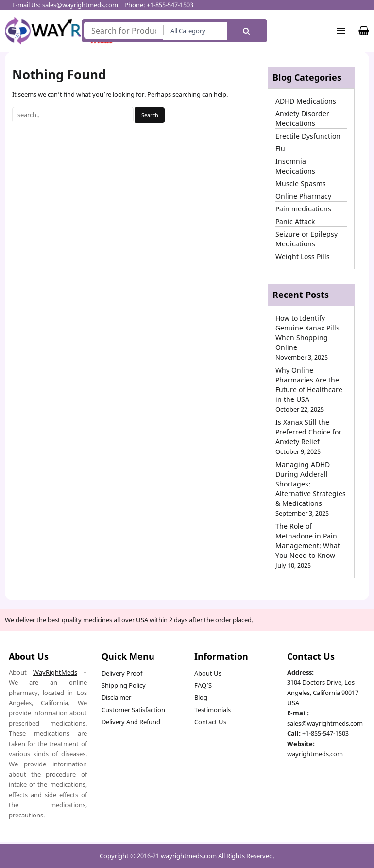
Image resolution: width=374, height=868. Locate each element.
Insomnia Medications (295, 166)
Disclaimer (116, 697)
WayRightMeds (55, 672)
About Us (208, 673)
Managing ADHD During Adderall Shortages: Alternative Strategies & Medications (311, 484)
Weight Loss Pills (303, 256)
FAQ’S (203, 685)
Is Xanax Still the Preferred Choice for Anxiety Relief (308, 432)
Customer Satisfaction (133, 710)
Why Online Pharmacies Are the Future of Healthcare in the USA (309, 385)
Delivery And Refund (131, 722)
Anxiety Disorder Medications (302, 118)
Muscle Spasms (301, 183)
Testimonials (212, 710)
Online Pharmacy (303, 196)
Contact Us (210, 722)
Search (246, 31)
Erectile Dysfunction (308, 136)
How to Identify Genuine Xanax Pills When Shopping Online (307, 333)
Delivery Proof (122, 673)
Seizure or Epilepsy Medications (306, 239)
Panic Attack (295, 221)
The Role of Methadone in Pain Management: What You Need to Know (308, 541)
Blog (201, 697)
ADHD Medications (306, 101)
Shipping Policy (124, 685)
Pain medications (303, 209)
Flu (280, 148)
